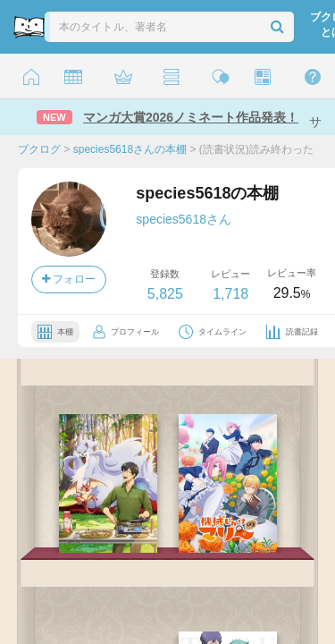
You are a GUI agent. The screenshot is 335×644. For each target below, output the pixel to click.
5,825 (165, 294)
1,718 (230, 294)
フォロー (69, 279)
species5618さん (184, 219)
